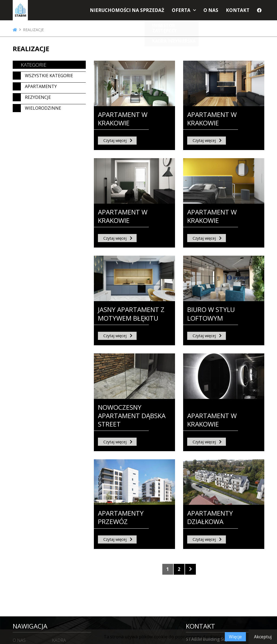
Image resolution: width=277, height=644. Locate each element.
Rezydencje (38, 97)
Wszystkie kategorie (49, 76)
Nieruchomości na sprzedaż (137, 11)
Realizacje (33, 30)
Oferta (186, 11)
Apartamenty (41, 86)
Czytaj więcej (115, 140)
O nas (214, 11)
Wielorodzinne (43, 108)
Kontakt (239, 11)
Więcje (235, 637)
